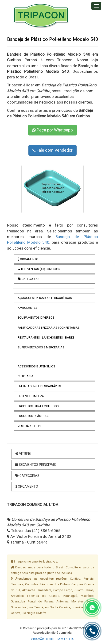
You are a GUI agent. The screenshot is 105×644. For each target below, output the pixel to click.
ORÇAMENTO (28, 259)
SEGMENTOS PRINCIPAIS (36, 465)
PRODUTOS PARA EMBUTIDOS (38, 406)
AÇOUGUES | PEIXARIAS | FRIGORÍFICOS (45, 298)
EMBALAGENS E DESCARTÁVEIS (39, 386)
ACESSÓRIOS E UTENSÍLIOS (36, 366)
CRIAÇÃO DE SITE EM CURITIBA (52, 639)
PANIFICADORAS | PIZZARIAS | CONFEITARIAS (49, 328)
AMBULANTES (27, 308)
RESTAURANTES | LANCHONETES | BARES (46, 337)
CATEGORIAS (29, 279)
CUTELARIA (25, 376)
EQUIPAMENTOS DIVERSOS (36, 318)
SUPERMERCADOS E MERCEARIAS (41, 347)
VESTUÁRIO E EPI (29, 426)
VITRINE (23, 454)
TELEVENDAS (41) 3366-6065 (39, 269)
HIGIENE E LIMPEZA (31, 396)
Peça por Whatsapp (52, 130)
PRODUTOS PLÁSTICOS (33, 416)
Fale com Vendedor (52, 150)
